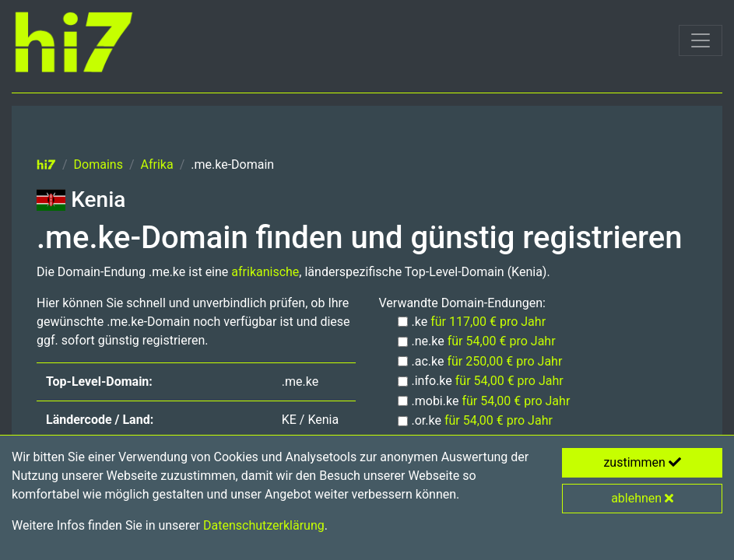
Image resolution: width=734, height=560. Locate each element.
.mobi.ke (491, 401)
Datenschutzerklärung (264, 525)
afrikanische (265, 272)
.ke (479, 322)
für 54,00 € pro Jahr (502, 341)
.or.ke (482, 420)
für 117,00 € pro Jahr (488, 322)
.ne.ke (484, 341)
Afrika (157, 164)
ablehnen (642, 498)
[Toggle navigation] (701, 40)
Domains (98, 164)
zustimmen (642, 462)
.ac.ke (487, 361)
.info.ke (488, 381)
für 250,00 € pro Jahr (504, 361)
